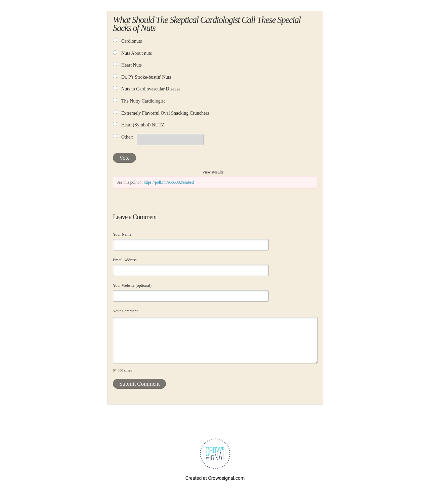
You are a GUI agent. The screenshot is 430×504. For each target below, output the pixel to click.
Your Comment (125, 311)
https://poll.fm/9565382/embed (169, 182)
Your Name (122, 234)
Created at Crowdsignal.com (215, 478)
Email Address (125, 260)
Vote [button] (124, 158)
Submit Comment (139, 384)
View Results (213, 172)
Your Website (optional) (132, 285)
